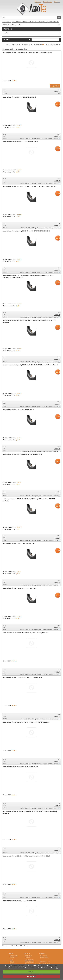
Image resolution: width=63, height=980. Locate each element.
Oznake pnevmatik (31, 964)
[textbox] (30, 18)
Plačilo (12, 962)
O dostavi (13, 964)
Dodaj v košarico (55, 86)
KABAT (58, 493)
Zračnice (9, 29)
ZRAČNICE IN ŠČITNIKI (32, 25)
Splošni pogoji (30, 962)
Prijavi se (38, 2)
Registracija (47, 2)
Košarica (57, 2)
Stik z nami (44, 956)
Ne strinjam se (31, 976)
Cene (11, 960)
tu (57, 968)
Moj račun (28, 956)
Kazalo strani (44, 958)
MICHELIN (57, 92)
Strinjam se (31, 972)
